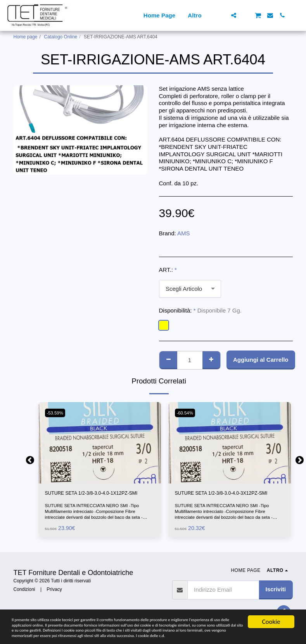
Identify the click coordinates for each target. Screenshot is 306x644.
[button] (222, 15)
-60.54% (187, 413)
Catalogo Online (61, 37)
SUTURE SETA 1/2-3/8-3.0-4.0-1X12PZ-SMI (97, 498)
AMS (184, 233)
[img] (100, 443)
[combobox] (190, 289)
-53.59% (57, 413)
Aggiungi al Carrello (261, 360)
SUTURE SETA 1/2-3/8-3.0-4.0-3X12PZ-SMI (227, 498)
